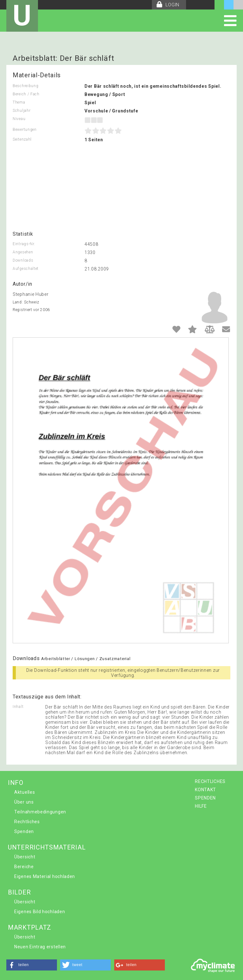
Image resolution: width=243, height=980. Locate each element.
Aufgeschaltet (26, 269)
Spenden (24, 831)
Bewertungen (25, 130)
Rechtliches (27, 822)
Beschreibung (25, 86)
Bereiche (24, 867)
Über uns (24, 802)
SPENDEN (205, 798)
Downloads (23, 260)
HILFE (201, 806)
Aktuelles (25, 792)
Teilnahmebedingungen (40, 812)
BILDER (19, 892)
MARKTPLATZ (30, 927)
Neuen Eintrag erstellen (40, 947)
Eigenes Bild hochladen (40, 912)
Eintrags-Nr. (24, 244)
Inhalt (18, 707)
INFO (16, 783)
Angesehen (23, 252)
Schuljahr (22, 111)
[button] (32, 965)
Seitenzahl (22, 139)
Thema (19, 102)
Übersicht (25, 857)
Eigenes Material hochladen (45, 876)
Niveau (19, 119)
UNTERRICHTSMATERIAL (47, 847)
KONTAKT (206, 790)
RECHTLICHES (210, 781)
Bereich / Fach (26, 94)
